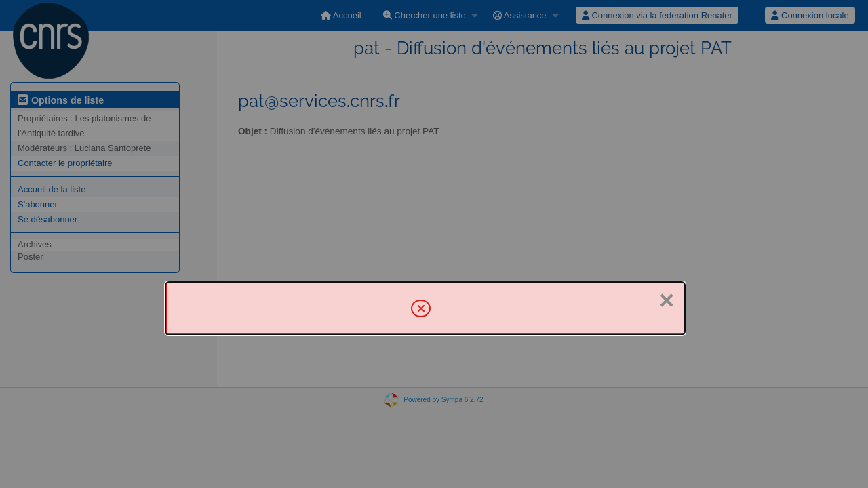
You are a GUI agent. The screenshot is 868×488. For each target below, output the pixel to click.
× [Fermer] (667, 300)
